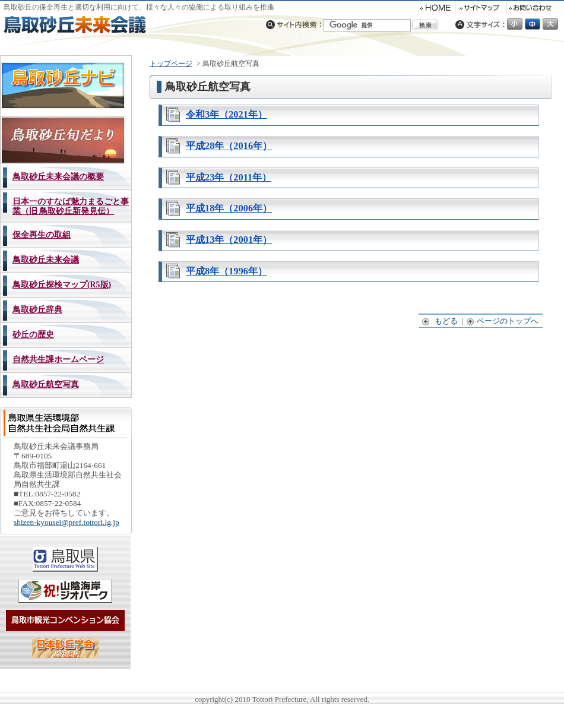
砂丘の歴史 (33, 335)
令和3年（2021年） (226, 114)
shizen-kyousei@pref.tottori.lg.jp (66, 522)
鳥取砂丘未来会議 (46, 260)
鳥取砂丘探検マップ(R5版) (62, 285)
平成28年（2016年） (229, 146)
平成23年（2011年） (229, 177)
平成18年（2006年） (229, 208)
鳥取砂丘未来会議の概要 (58, 177)
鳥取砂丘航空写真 (46, 384)
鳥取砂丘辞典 (37, 310)
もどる (440, 321)
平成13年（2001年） (229, 240)
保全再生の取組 (42, 235)
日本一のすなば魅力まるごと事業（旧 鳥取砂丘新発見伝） (71, 206)
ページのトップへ (503, 321)
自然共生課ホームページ (58, 360)
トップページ (171, 64)
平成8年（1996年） (226, 271)
